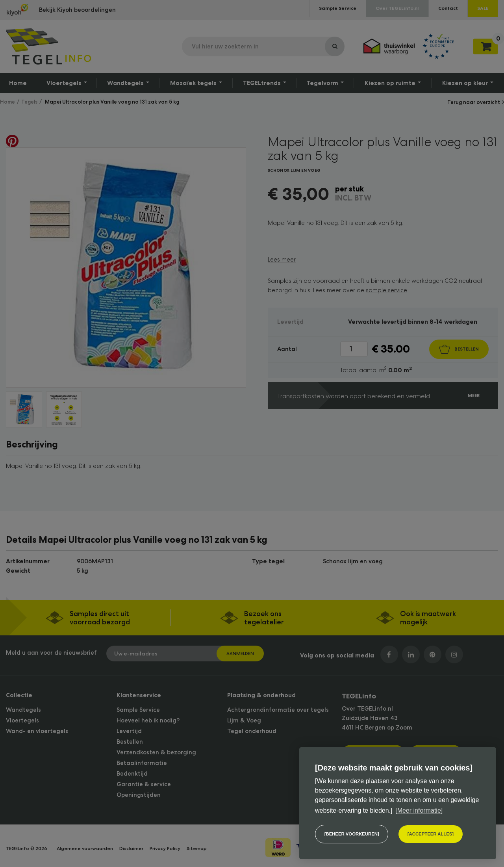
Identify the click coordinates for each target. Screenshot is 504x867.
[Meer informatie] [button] (419, 810)
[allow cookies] (431, 834)
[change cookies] (352, 834)
